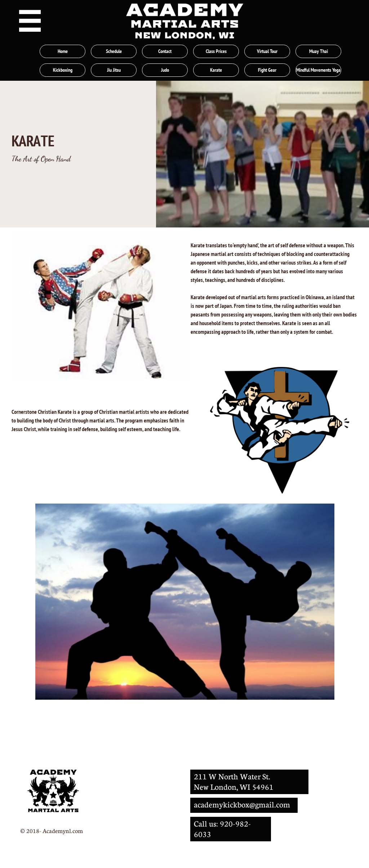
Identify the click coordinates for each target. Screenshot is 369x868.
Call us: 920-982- (222, 823)
